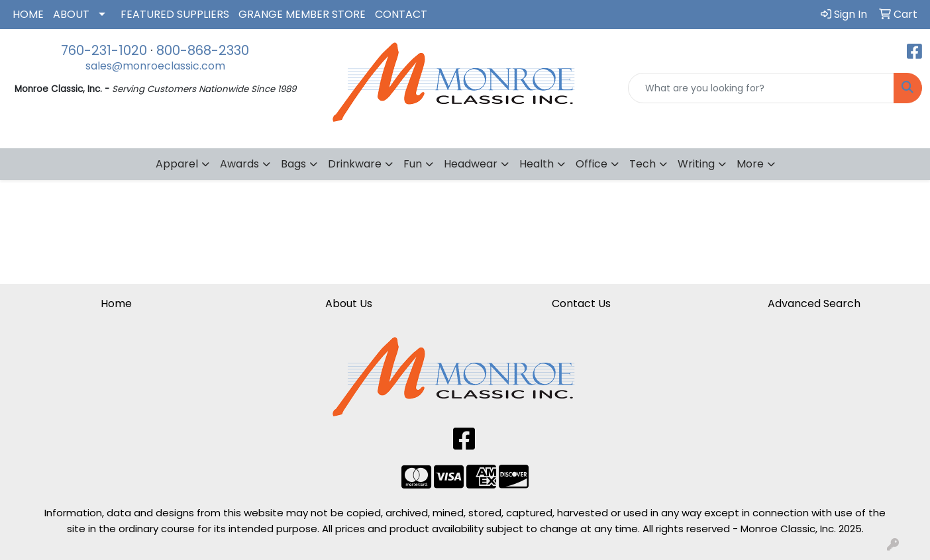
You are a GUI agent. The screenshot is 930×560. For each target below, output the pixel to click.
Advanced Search (814, 303)
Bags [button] (293, 164)
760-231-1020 (104, 50)
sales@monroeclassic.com (155, 66)
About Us (349, 303)
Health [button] (537, 164)
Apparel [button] (177, 164)
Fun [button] (413, 164)
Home (116, 303)
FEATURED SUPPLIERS (175, 14)
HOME (28, 14)
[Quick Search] (761, 88)
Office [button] (592, 164)
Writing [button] (696, 164)
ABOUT (71, 14)
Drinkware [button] (355, 164)
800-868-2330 (203, 50)
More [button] (750, 164)
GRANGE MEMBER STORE (302, 14)
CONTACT (401, 14)
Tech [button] (643, 164)
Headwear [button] (471, 164)
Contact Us (581, 303)
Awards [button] (239, 164)
